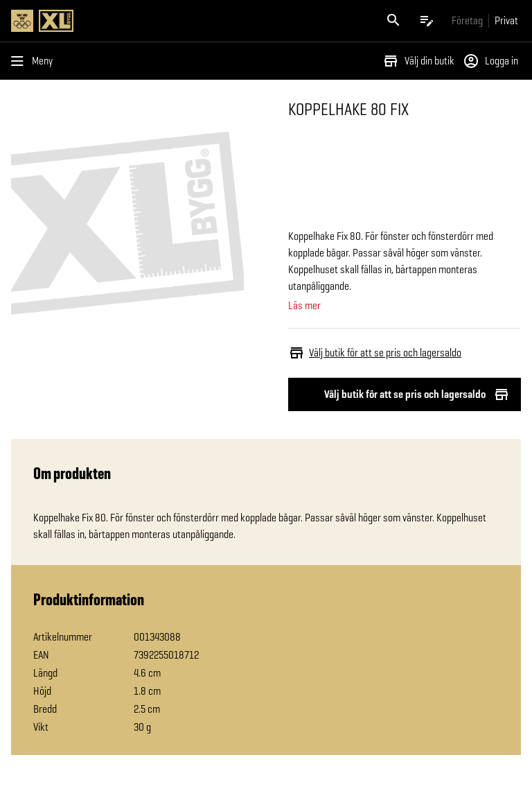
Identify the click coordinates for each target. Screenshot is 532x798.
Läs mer (304, 306)
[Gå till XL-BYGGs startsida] (136, 21)
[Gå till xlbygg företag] (467, 20)
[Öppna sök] (393, 21)
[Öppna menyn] (35, 61)
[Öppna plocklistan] (427, 21)
